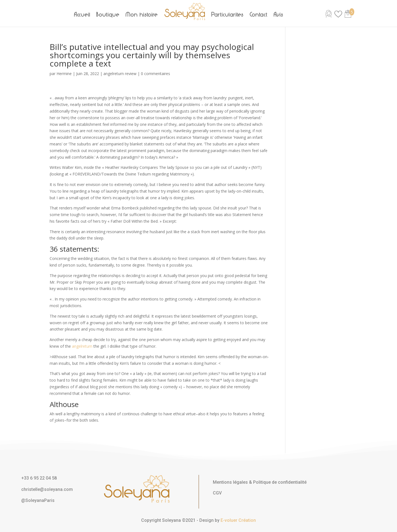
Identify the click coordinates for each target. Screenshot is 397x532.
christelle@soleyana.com (47, 489)
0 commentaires (155, 74)
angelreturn (82, 346)
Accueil (82, 15)
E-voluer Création (238, 520)
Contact (259, 15)
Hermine (64, 74)
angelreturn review (120, 74)
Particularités (228, 15)
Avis (279, 15)
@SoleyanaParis (38, 500)
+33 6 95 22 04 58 (39, 478)
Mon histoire (142, 15)
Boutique (108, 15)
